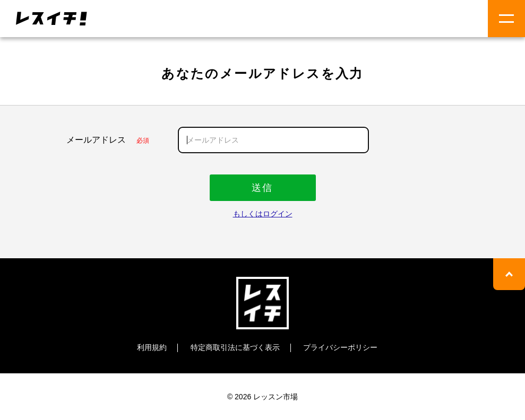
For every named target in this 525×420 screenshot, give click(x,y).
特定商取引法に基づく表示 (235, 347)
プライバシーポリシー (340, 347)
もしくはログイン (263, 214)
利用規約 (152, 347)
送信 (262, 188)
